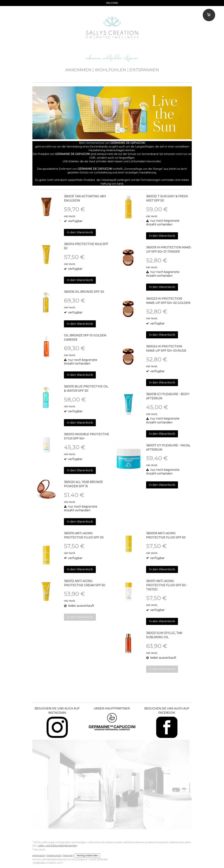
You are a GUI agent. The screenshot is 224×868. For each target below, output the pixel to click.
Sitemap (68, 856)
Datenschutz (54, 856)
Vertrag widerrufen (87, 856)
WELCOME (112, 3)
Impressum (39, 856)
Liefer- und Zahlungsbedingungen (57, 846)
